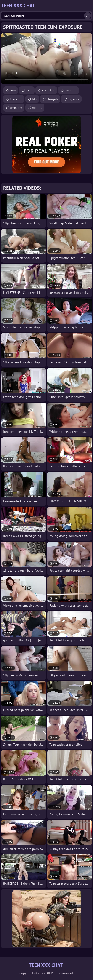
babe (29, 90)
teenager (16, 108)
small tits (48, 90)
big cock (73, 99)
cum (13, 90)
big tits (37, 108)
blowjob (52, 99)
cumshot (71, 90)
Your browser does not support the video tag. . (46, 59)
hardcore (16, 99)
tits (34, 99)
